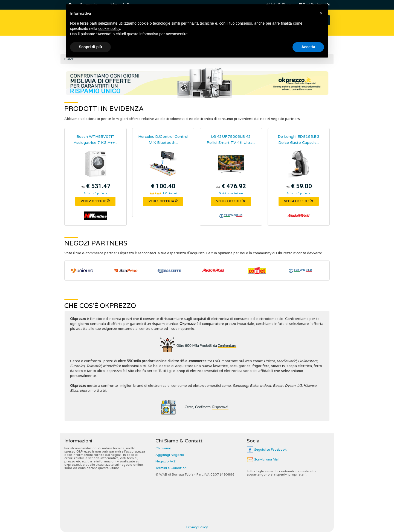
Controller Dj (172, 46)
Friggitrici (248, 46)
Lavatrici (139, 46)
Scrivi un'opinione (95, 193)
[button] (321, 483)
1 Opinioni (170, 193)
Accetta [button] (308, 517)
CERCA (315, 20)
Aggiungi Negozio (170, 455)
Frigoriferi (80, 46)
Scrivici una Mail (263, 459)
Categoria (88, 5)
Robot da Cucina (285, 46)
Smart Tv (110, 46)
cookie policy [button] (109, 499)
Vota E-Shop (278, 5)
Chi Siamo (163, 448)
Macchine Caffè (212, 46)
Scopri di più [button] (90, 517)
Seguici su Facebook (267, 450)
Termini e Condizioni (171, 468)
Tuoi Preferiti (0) (314, 5)
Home (69, 59)
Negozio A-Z (166, 461)
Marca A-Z (120, 5)
